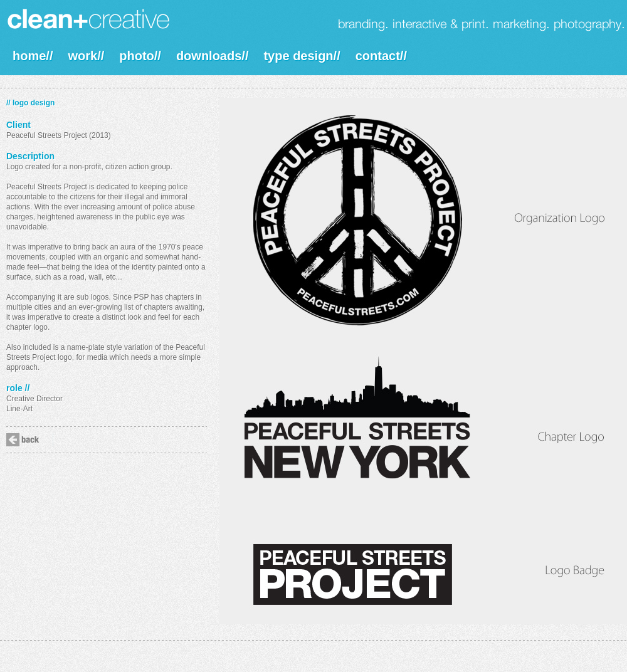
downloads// (213, 56)
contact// (381, 56)
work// (86, 56)
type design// (302, 56)
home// (33, 56)
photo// (140, 56)
